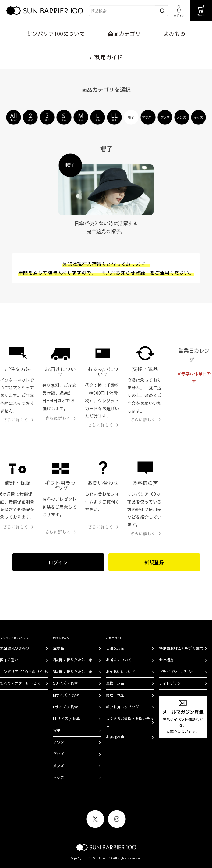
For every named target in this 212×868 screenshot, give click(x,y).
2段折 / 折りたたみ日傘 (73, 660)
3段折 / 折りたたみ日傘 (73, 672)
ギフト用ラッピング (122, 707)
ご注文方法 (115, 648)
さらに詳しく (16, 420)
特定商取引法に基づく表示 (181, 648)
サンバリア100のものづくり (23, 672)
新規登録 (154, 562)
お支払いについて (121, 672)
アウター (60, 742)
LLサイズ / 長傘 (66, 719)
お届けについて (119, 660)
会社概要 (166, 660)
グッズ (58, 754)
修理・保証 (115, 695)
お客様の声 (115, 737)
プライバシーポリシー (177, 672)
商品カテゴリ (124, 34)
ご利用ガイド (106, 57)
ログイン (58, 562)
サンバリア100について (56, 34)
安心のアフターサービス (20, 683)
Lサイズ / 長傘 (65, 707)
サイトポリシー (172, 683)
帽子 (57, 730)
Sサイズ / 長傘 (65, 683)
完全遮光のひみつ (15, 648)
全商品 (58, 648)
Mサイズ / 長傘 (66, 695)
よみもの (175, 34)
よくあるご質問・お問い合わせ (130, 722)
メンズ (58, 766)
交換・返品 (115, 683)
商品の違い (9, 660)
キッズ (58, 777)
